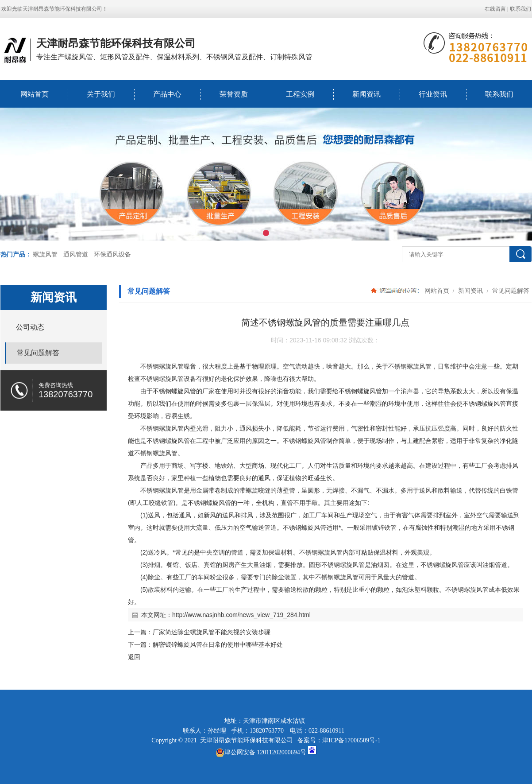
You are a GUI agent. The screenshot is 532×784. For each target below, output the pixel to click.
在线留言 (495, 9)
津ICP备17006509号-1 (351, 740)
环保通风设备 (112, 254)
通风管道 (76, 254)
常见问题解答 (510, 291)
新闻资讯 (366, 94)
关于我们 (101, 94)
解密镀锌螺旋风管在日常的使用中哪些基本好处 (218, 644)
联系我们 (520, 9)
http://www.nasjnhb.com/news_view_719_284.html (241, 615)
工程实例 (300, 94)
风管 (177, 366)
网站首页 (35, 94)
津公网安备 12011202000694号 (261, 753)
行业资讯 (433, 94)
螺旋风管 (45, 254)
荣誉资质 (234, 94)
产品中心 (167, 94)
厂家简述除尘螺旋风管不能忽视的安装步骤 (212, 632)
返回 (134, 657)
